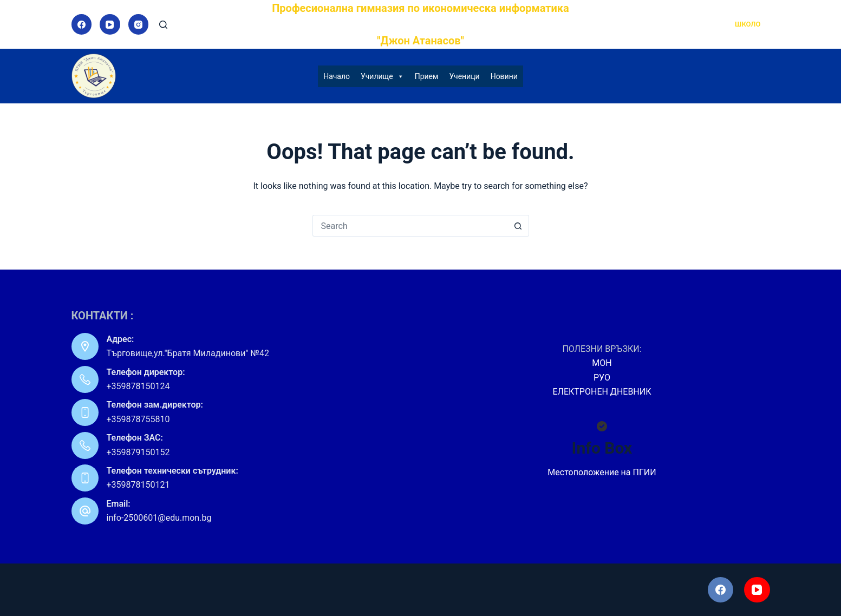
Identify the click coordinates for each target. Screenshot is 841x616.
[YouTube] (110, 24)
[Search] (163, 25)
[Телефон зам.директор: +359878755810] (85, 412)
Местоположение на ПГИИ (602, 472)
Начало (337, 76)
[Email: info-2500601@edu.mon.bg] (85, 511)
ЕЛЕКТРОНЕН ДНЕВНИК (602, 392)
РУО (602, 378)
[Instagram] (139, 24)
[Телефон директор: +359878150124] (85, 379)
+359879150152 (138, 452)
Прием (427, 76)
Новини (504, 76)
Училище (382, 76)
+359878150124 (138, 386)
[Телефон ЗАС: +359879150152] (85, 445)
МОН (602, 363)
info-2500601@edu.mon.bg (159, 518)
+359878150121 (138, 485)
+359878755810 (138, 419)
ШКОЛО (748, 24)
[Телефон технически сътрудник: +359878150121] (85, 478)
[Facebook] (82, 24)
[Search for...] (410, 226)
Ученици (464, 76)
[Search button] (518, 226)
